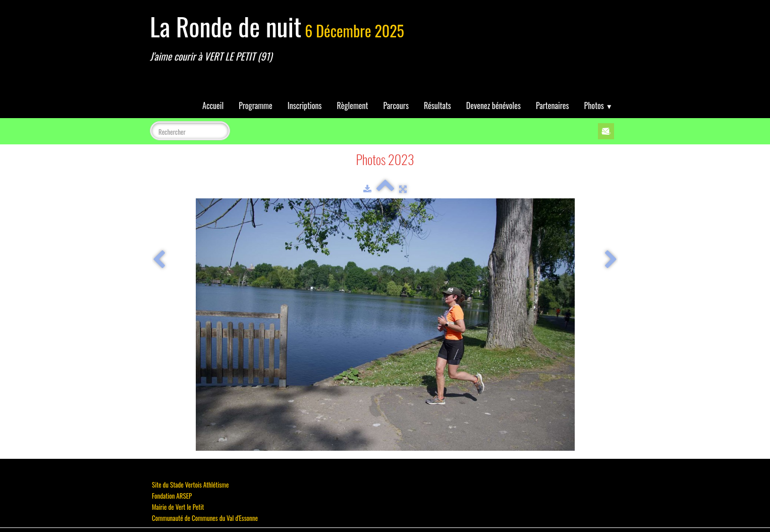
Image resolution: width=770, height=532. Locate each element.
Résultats (437, 105)
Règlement (353, 105)
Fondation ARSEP (172, 496)
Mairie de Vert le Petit (178, 507)
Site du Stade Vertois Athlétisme (190, 485)
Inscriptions (305, 105)
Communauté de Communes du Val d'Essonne (205, 518)
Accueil (213, 105)
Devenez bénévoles (493, 105)
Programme (256, 105)
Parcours (396, 105)
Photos (598, 105)
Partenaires (553, 105)
